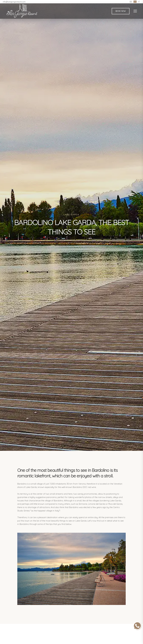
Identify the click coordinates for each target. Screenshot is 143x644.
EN (135, 2)
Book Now (121, 11)
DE (131, 2)
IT (139, 2)
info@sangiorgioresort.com (14, 2)
